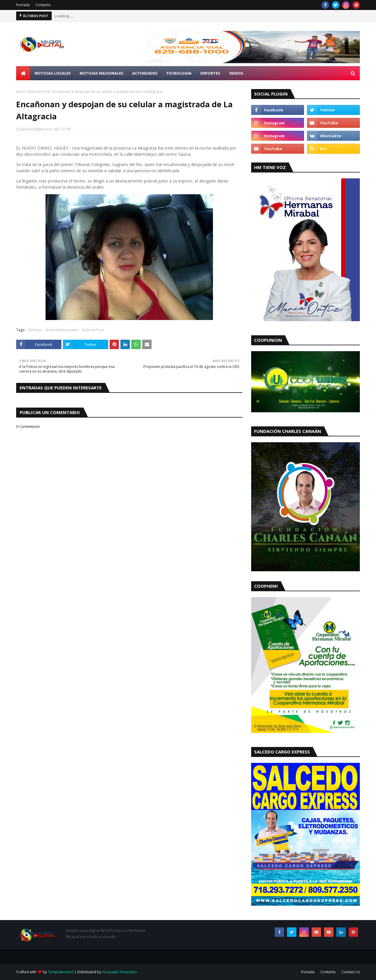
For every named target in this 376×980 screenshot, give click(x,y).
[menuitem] (23, 73)
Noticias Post (39, 92)
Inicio (21, 92)
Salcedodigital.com (36, 129)
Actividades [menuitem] (145, 73)
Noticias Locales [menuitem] (53, 73)
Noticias (35, 330)
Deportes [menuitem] (210, 73)
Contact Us (351, 972)
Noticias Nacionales (62, 330)
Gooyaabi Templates (119, 972)
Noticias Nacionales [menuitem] (101, 73)
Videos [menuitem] (236, 73)
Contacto (43, 5)
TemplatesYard (61, 972)
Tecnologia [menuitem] (179, 73)
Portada (23, 5)
